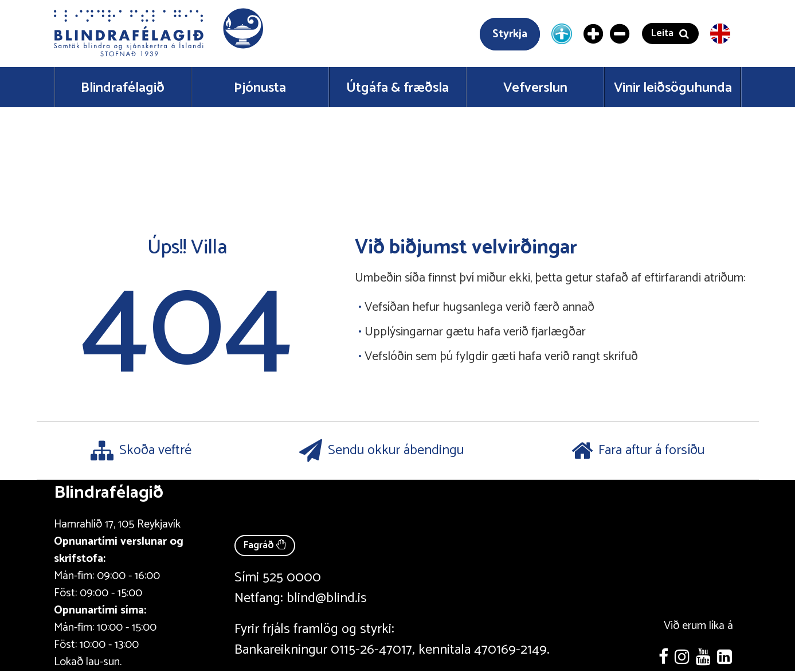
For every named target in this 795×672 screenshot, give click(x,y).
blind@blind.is (327, 598)
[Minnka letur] (620, 34)
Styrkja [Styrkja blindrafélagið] (510, 34)
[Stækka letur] (594, 34)
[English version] (720, 34)
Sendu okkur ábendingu (381, 451)
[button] (160, 34)
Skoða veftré (141, 451)
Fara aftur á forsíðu (638, 451)
